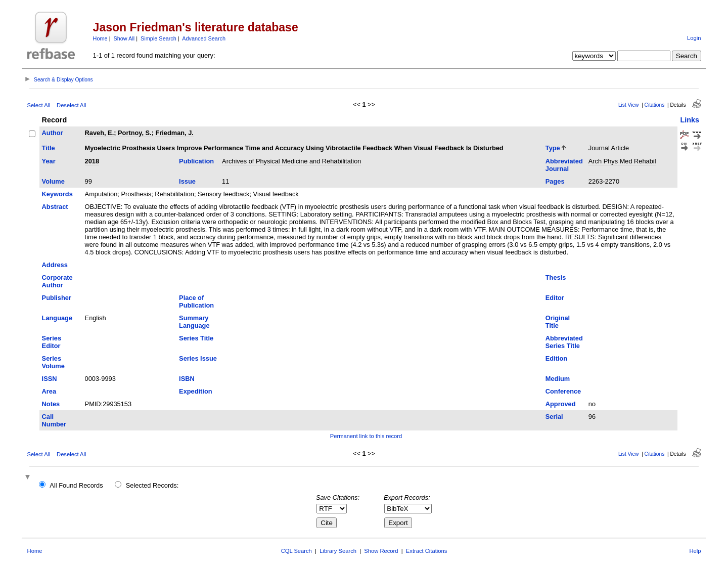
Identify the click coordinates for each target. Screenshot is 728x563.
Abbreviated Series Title (564, 342)
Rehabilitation (174, 194)
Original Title (558, 322)
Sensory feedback (223, 194)
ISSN (50, 379)
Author (53, 133)
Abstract (55, 207)
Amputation (101, 194)
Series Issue (198, 358)
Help (695, 551)
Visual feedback (276, 194)
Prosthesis (136, 194)
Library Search (338, 551)
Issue (187, 181)
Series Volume (53, 362)
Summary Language (194, 322)
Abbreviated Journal (564, 165)
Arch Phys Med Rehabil (622, 161)
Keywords (57, 194)
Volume (53, 181)
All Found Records (76, 485)
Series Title (196, 338)
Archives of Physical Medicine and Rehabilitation (291, 161)
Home (100, 38)
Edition (556, 358)
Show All (124, 38)
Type (553, 148)
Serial (554, 417)
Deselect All (71, 105)
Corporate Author (57, 281)
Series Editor (52, 342)
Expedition (195, 391)
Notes (51, 404)
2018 (92, 161)
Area (49, 391)
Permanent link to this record (366, 436)
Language (57, 318)
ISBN (187, 379)
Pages (555, 181)
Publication (196, 161)
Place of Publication (196, 301)
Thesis (556, 277)
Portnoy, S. (135, 133)
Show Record (381, 551)
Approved (561, 404)
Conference (563, 391)
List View (629, 105)
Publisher (57, 298)
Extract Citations (426, 551)
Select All (39, 105)
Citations (655, 105)
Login (694, 38)
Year (49, 161)
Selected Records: (152, 485)
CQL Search (297, 551)
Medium (558, 379)
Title (49, 148)
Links (690, 120)
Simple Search (158, 38)
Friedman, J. (174, 133)
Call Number (54, 420)
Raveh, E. (100, 133)
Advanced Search (204, 38)
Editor (555, 298)
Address (55, 265)
